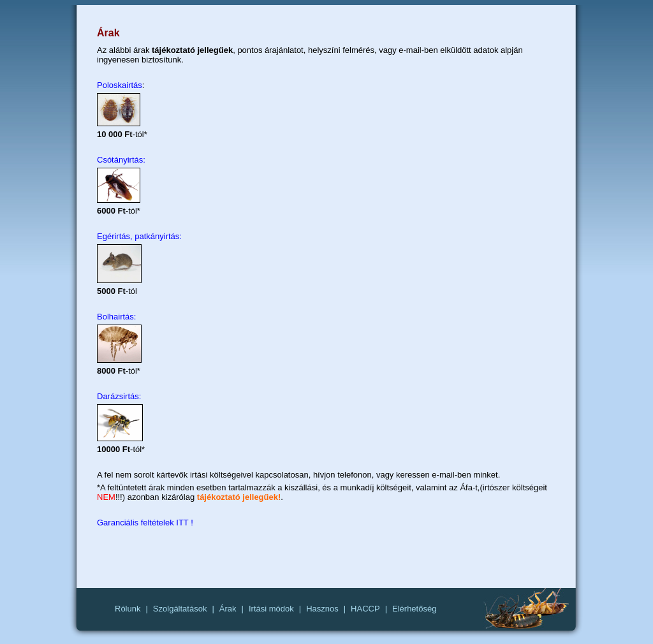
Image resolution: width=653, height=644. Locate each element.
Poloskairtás (120, 85)
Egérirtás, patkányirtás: (139, 236)
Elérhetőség (414, 609)
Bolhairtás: (116, 317)
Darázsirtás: (119, 396)
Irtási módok (271, 609)
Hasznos (322, 609)
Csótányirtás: (121, 160)
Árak (228, 609)
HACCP (365, 609)
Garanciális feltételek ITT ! (145, 523)
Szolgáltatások (180, 609)
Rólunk (128, 609)
